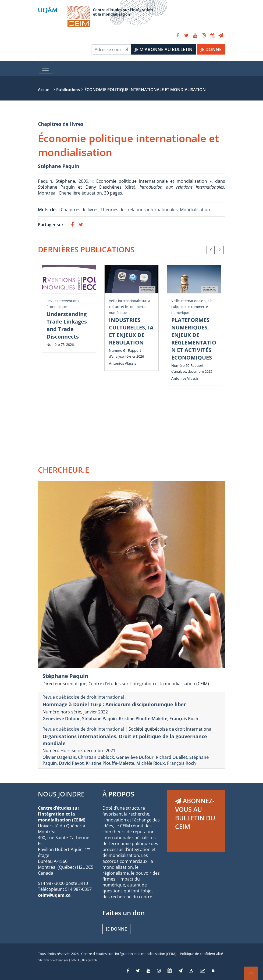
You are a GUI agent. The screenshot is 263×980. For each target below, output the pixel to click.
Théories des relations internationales (139, 210)
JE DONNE (211, 49)
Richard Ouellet (171, 757)
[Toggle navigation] (45, 68)
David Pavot (71, 763)
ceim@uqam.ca (54, 895)
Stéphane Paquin (59, 166)
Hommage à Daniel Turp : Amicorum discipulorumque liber (114, 704)
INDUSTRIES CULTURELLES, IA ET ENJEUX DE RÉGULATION (131, 331)
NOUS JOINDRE (61, 794)
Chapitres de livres (61, 124)
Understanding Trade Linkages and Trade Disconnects (67, 325)
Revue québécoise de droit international (83, 697)
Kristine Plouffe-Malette (143, 719)
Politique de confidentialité (201, 954)
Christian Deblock (96, 757)
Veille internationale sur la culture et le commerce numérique (129, 307)
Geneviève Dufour (61, 719)
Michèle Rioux (151, 763)
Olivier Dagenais (59, 757)
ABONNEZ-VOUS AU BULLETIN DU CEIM (195, 814)
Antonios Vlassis (122, 363)
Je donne (116, 929)
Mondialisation (195, 210)
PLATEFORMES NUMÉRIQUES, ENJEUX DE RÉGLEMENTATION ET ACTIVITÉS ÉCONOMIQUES (194, 339)
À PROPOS (118, 794)
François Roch (184, 719)
